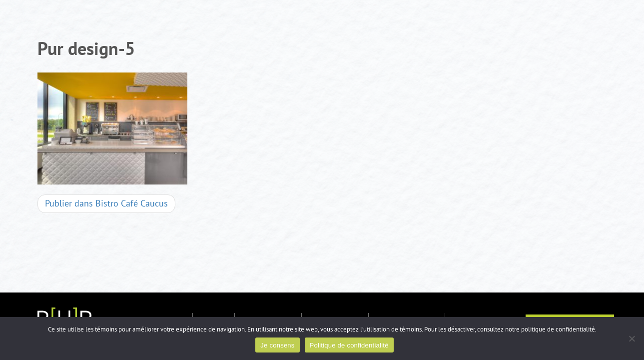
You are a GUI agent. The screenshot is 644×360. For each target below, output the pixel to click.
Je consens (277, 345)
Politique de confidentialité (349, 345)
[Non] (632, 338)
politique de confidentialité (558, 329)
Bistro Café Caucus (106, 204)
